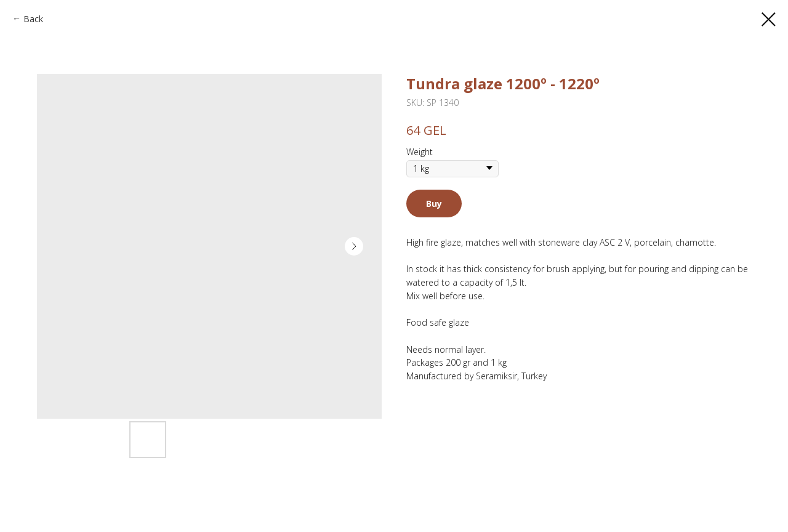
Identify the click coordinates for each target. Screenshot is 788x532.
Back (33, 19)
